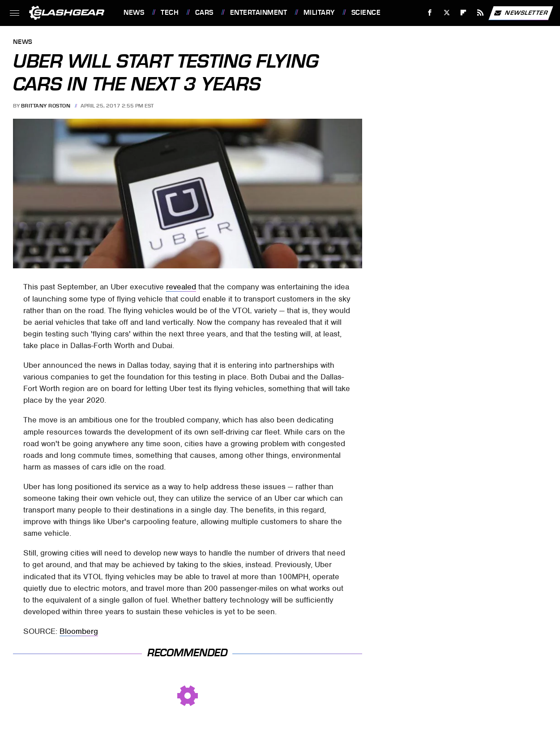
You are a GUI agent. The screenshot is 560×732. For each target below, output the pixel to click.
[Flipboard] (464, 13)
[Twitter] (447, 13)
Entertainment (259, 13)
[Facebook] (430, 13)
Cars (204, 13)
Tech (170, 13)
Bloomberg (79, 631)
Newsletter (521, 13)
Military (319, 13)
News (134, 13)
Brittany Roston (46, 106)
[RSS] (481, 13)
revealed (181, 287)
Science (366, 13)
